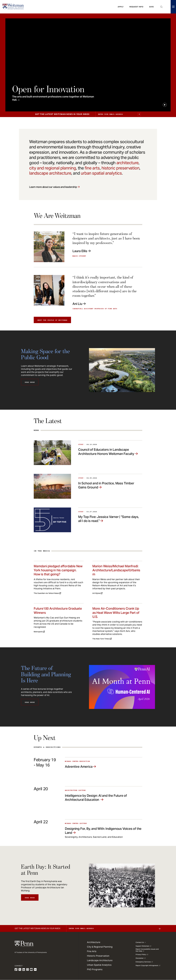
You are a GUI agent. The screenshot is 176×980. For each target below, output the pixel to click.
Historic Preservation (98, 956)
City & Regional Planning (100, 947)
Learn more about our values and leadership (53, 187)
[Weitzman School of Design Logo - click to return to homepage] (13, 7)
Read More (30, 382)
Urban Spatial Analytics (99, 965)
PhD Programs (95, 969)
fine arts (92, 168)
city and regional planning (53, 168)
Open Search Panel (161, 7)
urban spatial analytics (101, 173)
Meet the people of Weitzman (52, 320)
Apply (121, 7)
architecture (127, 163)
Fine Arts (92, 951)
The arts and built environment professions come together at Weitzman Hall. (53, 98)
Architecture (94, 942)
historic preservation (121, 168)
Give (151, 7)
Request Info (136, 7)
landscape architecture (50, 173)
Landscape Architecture (100, 960)
